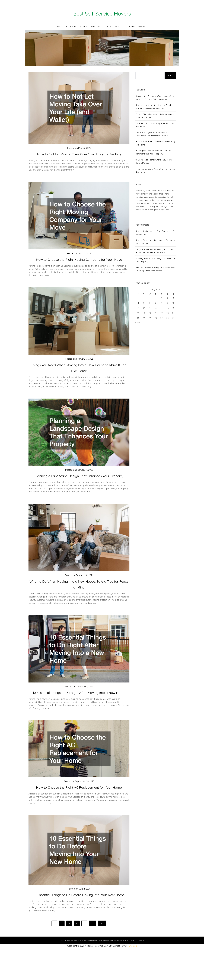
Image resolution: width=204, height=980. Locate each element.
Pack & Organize (115, 27)
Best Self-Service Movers (102, 13)
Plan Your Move (137, 27)
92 (93, 953)
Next (102, 953)
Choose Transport (91, 27)
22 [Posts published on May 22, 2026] (162, 313)
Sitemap (133, 975)
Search (170, 75)
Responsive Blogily (120, 970)
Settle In (71, 27)
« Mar (138, 322)
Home (59, 27)
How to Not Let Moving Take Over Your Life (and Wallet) (79, 154)
